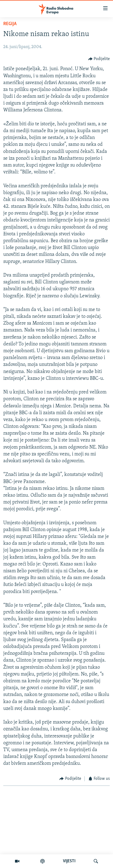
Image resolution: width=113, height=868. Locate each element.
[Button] (99, 59)
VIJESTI (69, 861)
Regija (10, 24)
